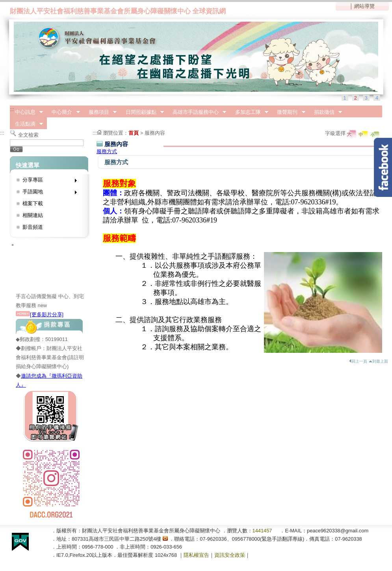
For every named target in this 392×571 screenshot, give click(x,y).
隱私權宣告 (196, 555)
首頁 (134, 133)
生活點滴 (26, 124)
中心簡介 (63, 112)
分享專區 (47, 181)
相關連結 (33, 215)
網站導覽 (364, 6)
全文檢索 (28, 135)
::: (12, 109)
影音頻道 (33, 227)
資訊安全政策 (230, 555)
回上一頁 (358, 361)
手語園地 (47, 193)
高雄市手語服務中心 (197, 112)
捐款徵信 (325, 112)
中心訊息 (26, 112)
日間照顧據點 (142, 112)
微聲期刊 (289, 112)
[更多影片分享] (40, 314)
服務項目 (100, 112)
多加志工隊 (249, 112)
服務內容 (155, 133)
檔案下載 (33, 203)
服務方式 (107, 151)
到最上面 (378, 361)
